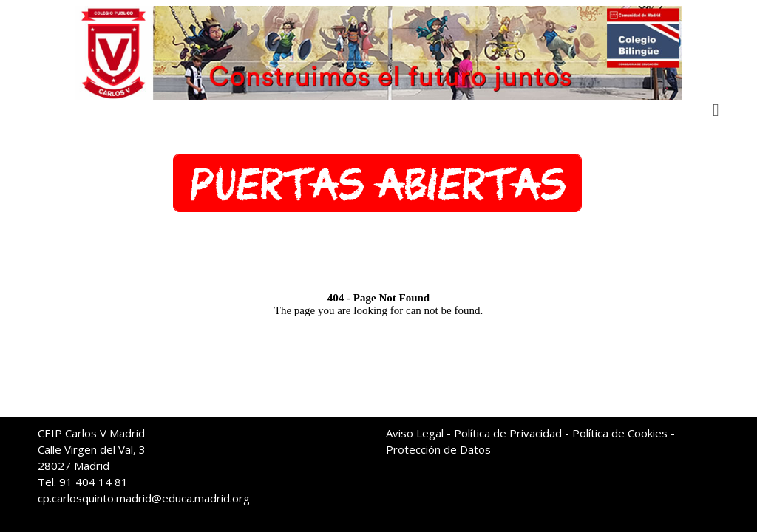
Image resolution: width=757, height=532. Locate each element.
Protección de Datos (438, 449)
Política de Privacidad (508, 433)
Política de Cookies (620, 433)
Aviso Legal (415, 433)
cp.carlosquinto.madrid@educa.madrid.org (144, 498)
